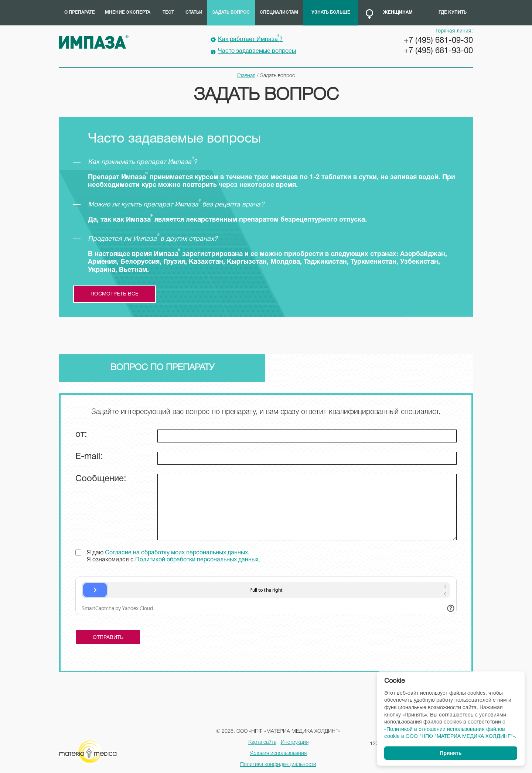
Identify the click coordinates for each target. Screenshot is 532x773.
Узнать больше (331, 12)
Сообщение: (101, 479)
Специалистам (279, 12)
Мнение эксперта (128, 12)
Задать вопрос (231, 12)
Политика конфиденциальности (278, 765)
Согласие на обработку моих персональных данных (176, 553)
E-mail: (89, 457)
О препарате (80, 12)
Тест (168, 12)
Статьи (194, 12)
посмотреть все (115, 294)
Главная (246, 76)
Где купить (453, 12)
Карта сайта (262, 743)
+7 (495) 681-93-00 (438, 51)
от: (81, 435)
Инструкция (295, 743)
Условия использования (278, 754)
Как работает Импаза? (250, 38)
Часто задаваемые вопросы (257, 51)
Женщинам (398, 12)
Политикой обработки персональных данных (197, 560)
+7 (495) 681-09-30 (438, 41)
